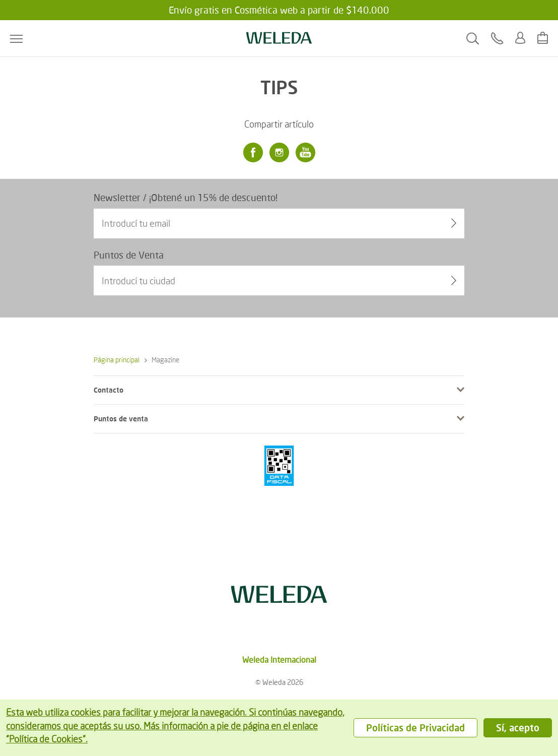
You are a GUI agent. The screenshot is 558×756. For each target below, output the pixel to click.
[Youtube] (305, 153)
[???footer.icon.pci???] (279, 466)
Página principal (117, 360)
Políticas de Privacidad (415, 728)
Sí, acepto (518, 728)
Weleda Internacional (279, 659)
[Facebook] (253, 153)
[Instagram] (279, 153)
